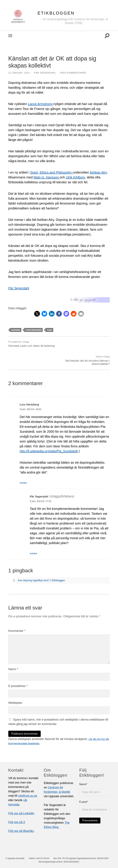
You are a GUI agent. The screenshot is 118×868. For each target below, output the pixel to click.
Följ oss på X (17, 808)
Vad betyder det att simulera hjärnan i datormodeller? (85, 346)
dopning (16, 330)
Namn (13, 655)
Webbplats (15, 688)
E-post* (94, 793)
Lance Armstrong (41, 104)
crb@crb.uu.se (28, 782)
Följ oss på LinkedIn (21, 799)
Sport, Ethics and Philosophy (51, 172)
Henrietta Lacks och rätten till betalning (32, 344)
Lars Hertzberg (31, 390)
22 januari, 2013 (20, 73)
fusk (50, 330)
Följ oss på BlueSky (21, 817)
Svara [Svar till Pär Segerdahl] (34, 539)
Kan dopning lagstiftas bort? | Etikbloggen (45, 566)
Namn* (94, 775)
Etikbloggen (56, 13)
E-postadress (18, 672)
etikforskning (34, 330)
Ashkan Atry (98, 172)
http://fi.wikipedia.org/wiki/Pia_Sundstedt (49, 437)
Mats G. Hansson (47, 177)
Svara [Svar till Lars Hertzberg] (24, 468)
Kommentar (17, 617)
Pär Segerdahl (46, 73)
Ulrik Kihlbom (75, 177)
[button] (37, 314)
